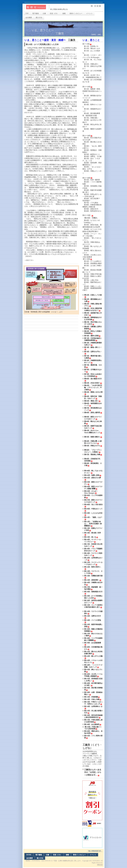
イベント (89, 13)
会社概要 (29, 18)
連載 (64, 13)
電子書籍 (36, 13)
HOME (29, 855)
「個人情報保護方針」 (95, 851)
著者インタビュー (76, 13)
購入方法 (39, 18)
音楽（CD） (54, 13)
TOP (27, 13)
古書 (44, 13)
